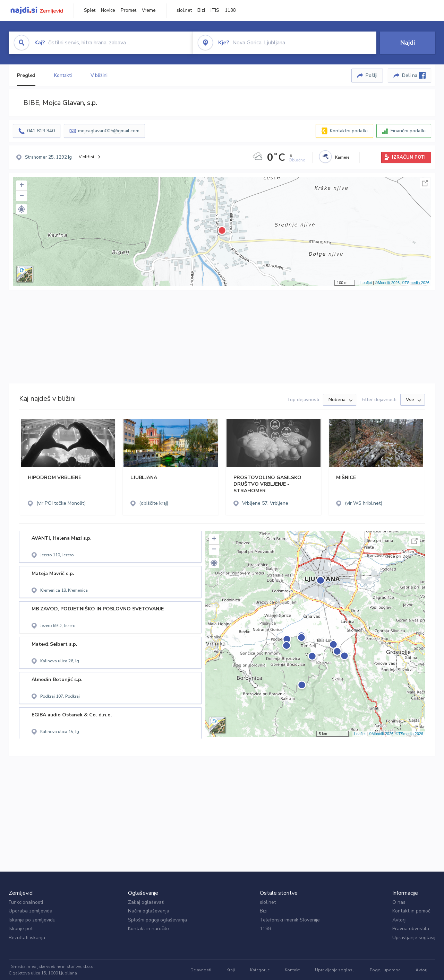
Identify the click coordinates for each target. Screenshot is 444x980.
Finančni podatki (408, 131)
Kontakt (292, 970)
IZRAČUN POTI (409, 157)
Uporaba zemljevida (31, 911)
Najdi (408, 43)
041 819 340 (41, 131)
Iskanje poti (21, 929)
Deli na (414, 75)
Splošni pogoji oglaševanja (157, 920)
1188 (230, 10)
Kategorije (260, 970)
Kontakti (63, 75)
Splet (90, 10)
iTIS (215, 10)
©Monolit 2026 (387, 283)
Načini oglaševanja (149, 911)
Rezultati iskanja (27, 938)
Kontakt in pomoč (411, 911)
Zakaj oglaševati (146, 902)
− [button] (22, 196)
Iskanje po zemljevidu (32, 920)
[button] (22, 209)
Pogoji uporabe (385, 970)
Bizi (201, 10)
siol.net (184, 10)
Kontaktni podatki (349, 131)
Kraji (231, 970)
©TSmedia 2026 (416, 283)
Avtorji (399, 920)
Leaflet (366, 283)
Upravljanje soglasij (414, 938)
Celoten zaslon (425, 183)
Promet (129, 10)
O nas (399, 902)
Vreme (149, 10)
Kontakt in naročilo (148, 929)
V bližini (99, 75)
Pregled (26, 75)
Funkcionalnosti (26, 902)
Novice (108, 10)
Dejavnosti (201, 970)
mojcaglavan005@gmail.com (109, 131)
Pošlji (372, 75)
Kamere (342, 157)
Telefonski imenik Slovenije (290, 920)
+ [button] (22, 186)
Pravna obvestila (411, 929)
